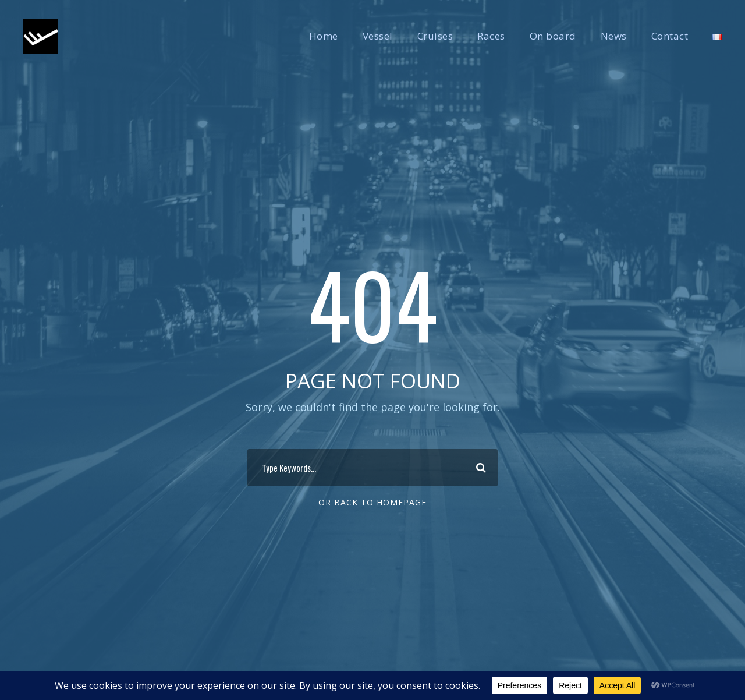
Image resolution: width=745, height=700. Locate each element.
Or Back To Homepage (372, 502)
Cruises (435, 36)
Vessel (378, 36)
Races (491, 36)
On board (553, 36)
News (614, 36)
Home (324, 36)
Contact (670, 36)
